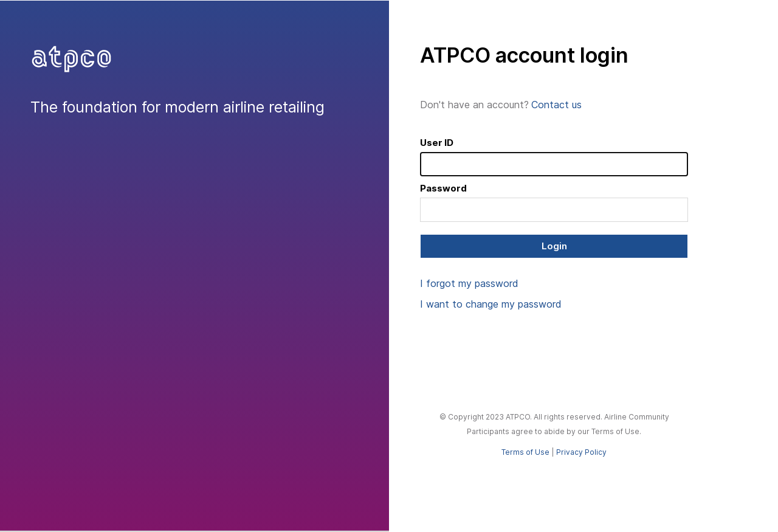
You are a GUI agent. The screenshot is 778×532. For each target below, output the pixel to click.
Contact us (556, 105)
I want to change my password (491, 304)
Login (554, 246)
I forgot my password (469, 283)
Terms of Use (525, 452)
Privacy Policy (581, 452)
